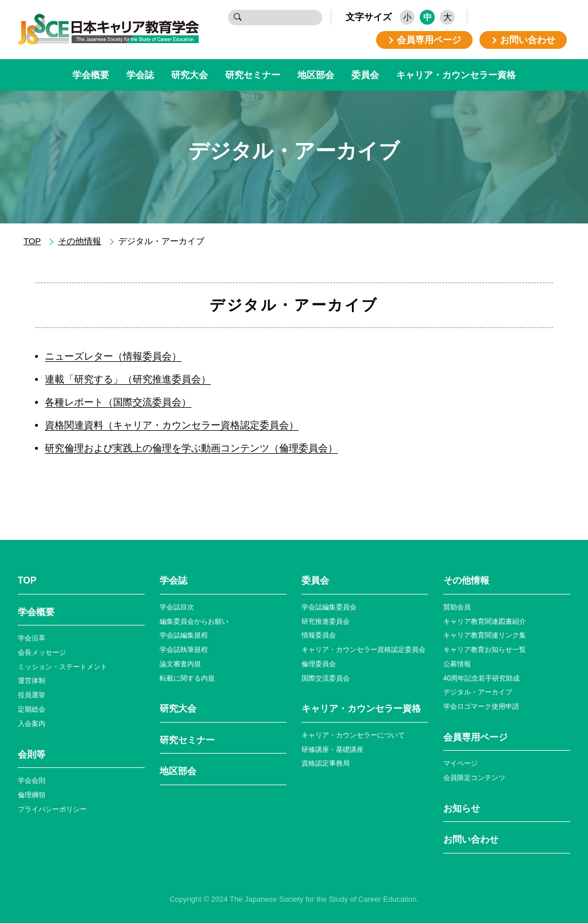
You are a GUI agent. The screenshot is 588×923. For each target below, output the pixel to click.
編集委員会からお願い (194, 621)
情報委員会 (319, 635)
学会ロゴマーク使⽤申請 (481, 706)
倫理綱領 (32, 795)
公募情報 (457, 664)
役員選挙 (32, 695)
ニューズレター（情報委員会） (113, 356)
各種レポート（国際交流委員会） (118, 402)
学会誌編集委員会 (329, 607)
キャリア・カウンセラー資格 (456, 75)
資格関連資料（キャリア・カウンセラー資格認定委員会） (172, 425)
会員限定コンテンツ (474, 778)
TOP (32, 241)
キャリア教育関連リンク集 (485, 635)
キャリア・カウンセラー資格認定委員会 (363, 650)
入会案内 (32, 724)
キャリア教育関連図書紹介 (485, 621)
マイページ (461, 763)
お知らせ (462, 808)
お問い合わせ (471, 839)
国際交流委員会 (326, 678)
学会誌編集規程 (184, 635)
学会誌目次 (177, 607)
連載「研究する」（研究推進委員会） (128, 379)
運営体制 (32, 681)
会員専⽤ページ (475, 737)
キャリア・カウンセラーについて (353, 735)
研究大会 (189, 75)
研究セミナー (253, 75)
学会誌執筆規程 (184, 650)
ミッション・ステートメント (63, 667)
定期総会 (32, 709)
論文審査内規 (180, 664)
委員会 (365, 75)
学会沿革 (32, 638)
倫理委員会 (319, 664)
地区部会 (316, 75)
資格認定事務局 (326, 763)
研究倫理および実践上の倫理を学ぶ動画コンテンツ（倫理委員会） (191, 448)
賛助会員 (457, 607)
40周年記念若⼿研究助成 (481, 678)
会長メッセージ (42, 652)
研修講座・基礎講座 (332, 750)
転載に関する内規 (187, 678)
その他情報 (80, 241)
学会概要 (91, 75)
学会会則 (32, 781)
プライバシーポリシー (52, 809)
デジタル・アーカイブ (478, 692)
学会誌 (140, 75)
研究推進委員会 (326, 621)
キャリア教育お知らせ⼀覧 (485, 650)
